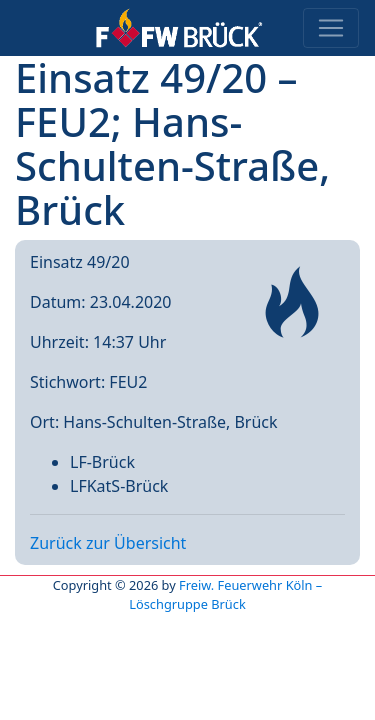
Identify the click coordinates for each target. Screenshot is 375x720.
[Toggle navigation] (331, 28)
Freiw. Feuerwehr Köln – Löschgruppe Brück (225, 594)
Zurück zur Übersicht (108, 543)
